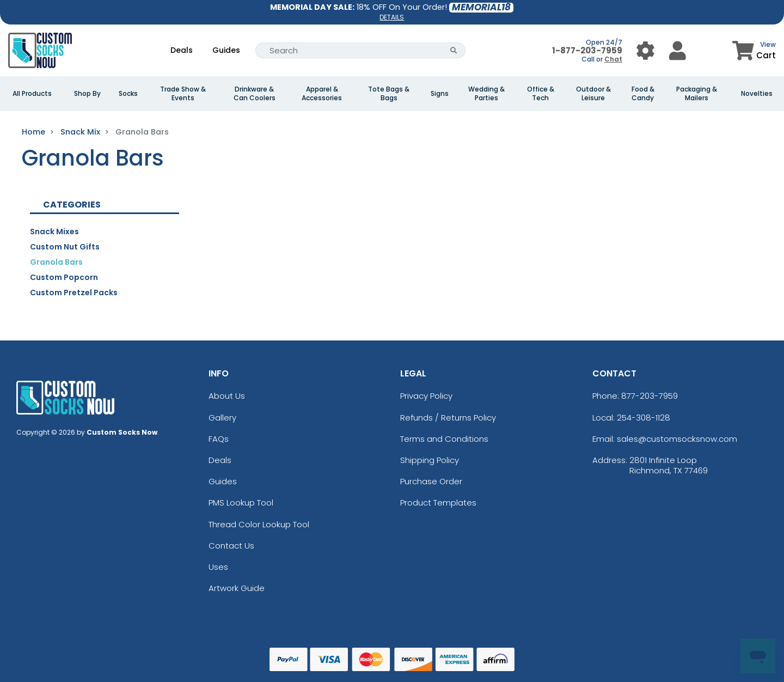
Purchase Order (431, 481)
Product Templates (438, 503)
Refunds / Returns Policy (448, 418)
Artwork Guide (237, 588)
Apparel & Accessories (322, 94)
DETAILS (392, 17)
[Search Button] (454, 50)
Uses (218, 567)
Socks (128, 94)
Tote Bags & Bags (389, 94)
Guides (226, 50)
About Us (227, 396)
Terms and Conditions (444, 439)
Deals (182, 50)
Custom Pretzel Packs (74, 293)
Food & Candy (643, 94)
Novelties (757, 94)
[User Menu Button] (645, 50)
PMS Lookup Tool (241, 503)
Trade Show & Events (183, 94)
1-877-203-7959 (587, 50)
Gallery (222, 418)
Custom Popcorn (64, 277)
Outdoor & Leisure (593, 94)
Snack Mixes (54, 232)
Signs (440, 94)
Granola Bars (56, 262)
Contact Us (231, 546)
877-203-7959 (650, 396)
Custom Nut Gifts (65, 247)
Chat (613, 59)
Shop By (87, 94)
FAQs (219, 439)
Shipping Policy (430, 460)
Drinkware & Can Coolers (255, 94)
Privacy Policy (426, 396)
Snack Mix (80, 132)
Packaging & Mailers (697, 94)
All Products (32, 94)
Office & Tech (541, 94)
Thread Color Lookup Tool (259, 524)
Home (33, 132)
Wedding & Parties (486, 94)
